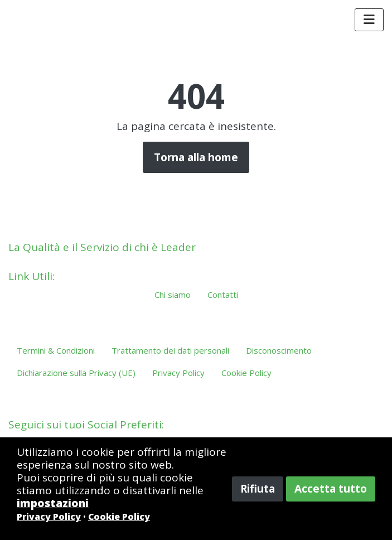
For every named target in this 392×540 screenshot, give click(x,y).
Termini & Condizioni (56, 350)
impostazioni (53, 503)
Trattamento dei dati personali (170, 350)
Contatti (223, 295)
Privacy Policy (178, 373)
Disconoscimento (279, 350)
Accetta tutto (331, 489)
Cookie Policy (246, 373)
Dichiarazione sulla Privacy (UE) (76, 373)
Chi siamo (173, 295)
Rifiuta (258, 489)
